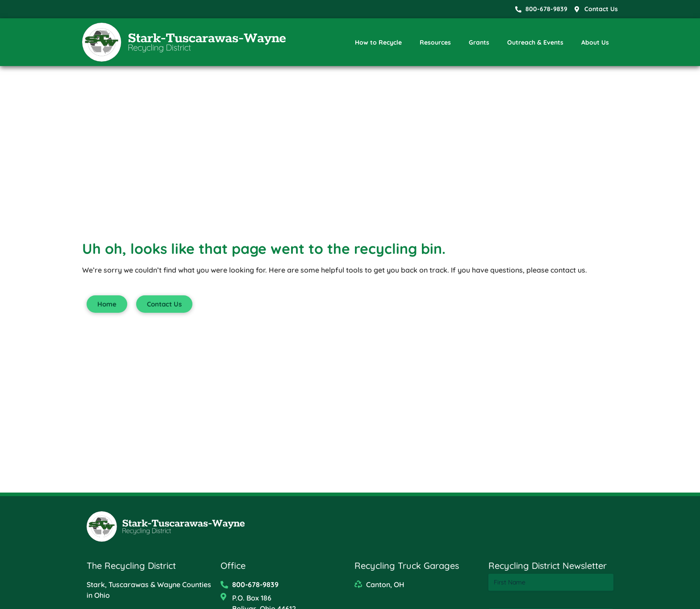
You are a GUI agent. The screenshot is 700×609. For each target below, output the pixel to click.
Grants (479, 42)
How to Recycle (378, 42)
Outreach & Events (535, 42)
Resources (435, 42)
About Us (595, 42)
